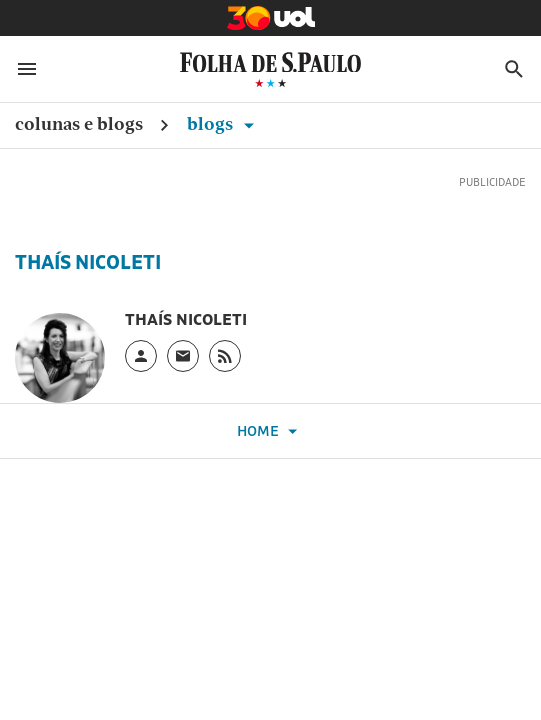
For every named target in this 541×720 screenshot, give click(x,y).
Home (270, 431)
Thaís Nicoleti (88, 262)
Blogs (224, 123)
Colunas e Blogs (79, 123)
